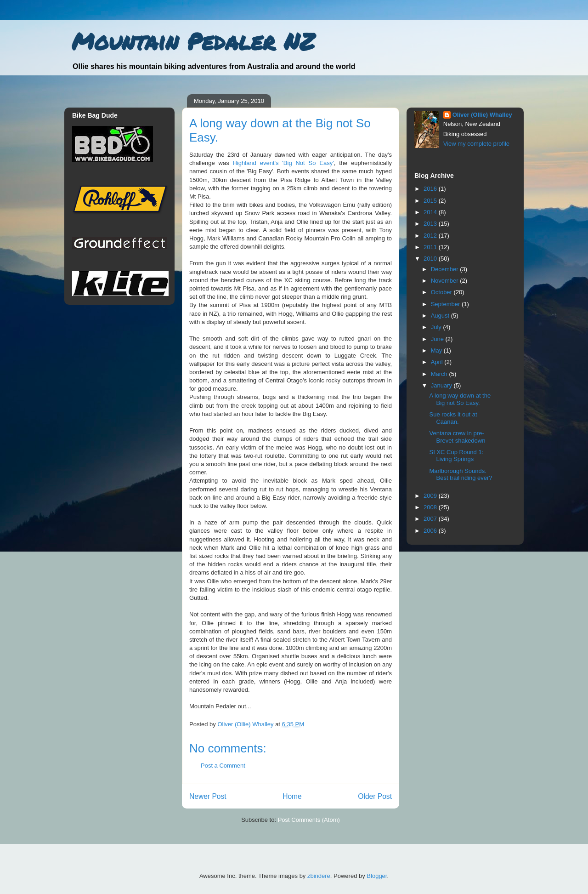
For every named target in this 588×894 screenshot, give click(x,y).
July (437, 327)
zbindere (319, 876)
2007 (431, 519)
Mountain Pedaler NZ (193, 41)
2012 (431, 236)
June (438, 339)
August (441, 316)
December (446, 269)
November (446, 281)
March (440, 374)
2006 (431, 531)
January (442, 385)
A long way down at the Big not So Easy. (460, 399)
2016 (431, 189)
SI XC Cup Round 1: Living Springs (456, 456)
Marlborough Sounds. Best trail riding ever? (461, 475)
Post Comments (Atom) (309, 820)
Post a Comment (223, 766)
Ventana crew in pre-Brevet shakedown (457, 437)
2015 (431, 201)
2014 (431, 212)
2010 (431, 259)
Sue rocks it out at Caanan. (453, 418)
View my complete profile (476, 144)
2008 (431, 507)
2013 (431, 224)
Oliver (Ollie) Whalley (482, 115)
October (442, 292)
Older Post (375, 796)
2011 (431, 247)
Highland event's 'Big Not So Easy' (283, 163)
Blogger (377, 876)
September (446, 304)
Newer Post (208, 796)
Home (292, 796)
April (438, 362)
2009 (431, 496)
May (437, 350)
